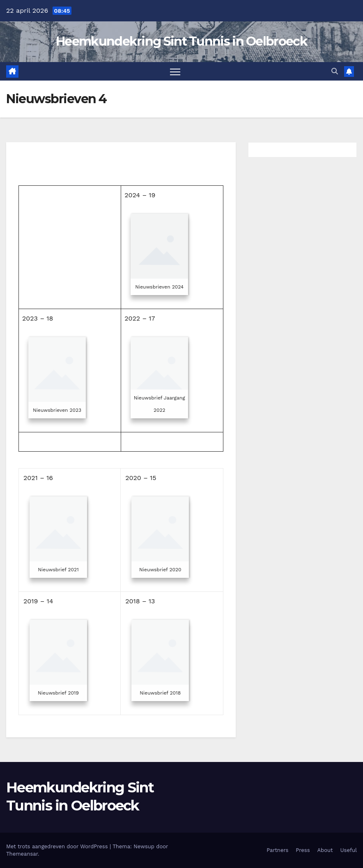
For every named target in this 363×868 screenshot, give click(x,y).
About (325, 850)
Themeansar (22, 854)
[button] (335, 71)
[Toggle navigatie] (175, 71)
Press (303, 850)
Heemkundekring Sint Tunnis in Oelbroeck (181, 41)
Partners (277, 850)
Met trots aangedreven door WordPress (58, 846)
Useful (349, 850)
